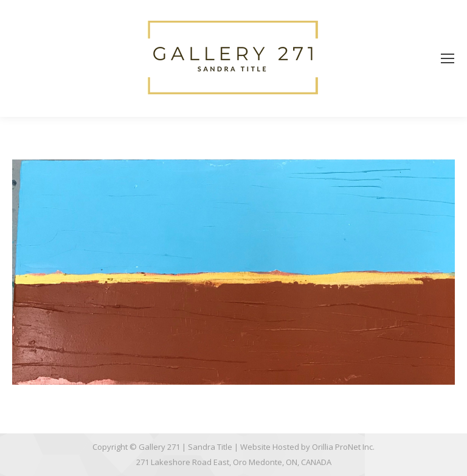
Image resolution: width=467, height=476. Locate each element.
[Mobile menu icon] (448, 58)
